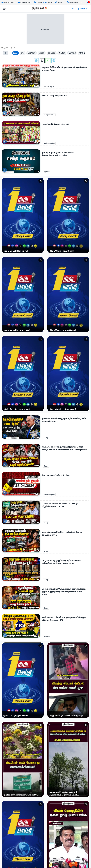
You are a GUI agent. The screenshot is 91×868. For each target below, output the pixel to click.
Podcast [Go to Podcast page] (38, 2)
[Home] (2, 48)
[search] (73, 9)
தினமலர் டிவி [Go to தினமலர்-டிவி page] (24, 2)
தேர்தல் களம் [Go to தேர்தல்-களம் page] (8, 2)
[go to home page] (39, 9)
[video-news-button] (5, 85)
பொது (46, 438)
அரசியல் (47, 172)
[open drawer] (5, 9)
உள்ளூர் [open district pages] (82, 9)
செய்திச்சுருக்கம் (49, 115)
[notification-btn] (88, 2)
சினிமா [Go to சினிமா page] (60, 2)
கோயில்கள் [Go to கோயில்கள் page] (73, 2)
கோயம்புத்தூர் (49, 87)
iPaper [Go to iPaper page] (49, 2)
